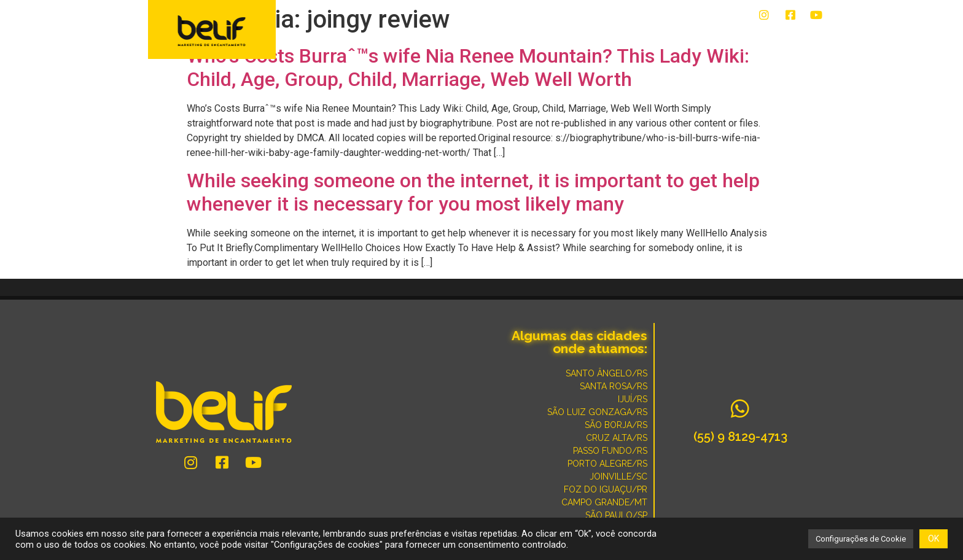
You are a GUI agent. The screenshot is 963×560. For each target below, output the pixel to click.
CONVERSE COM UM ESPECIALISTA (614, 38)
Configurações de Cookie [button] (861, 539)
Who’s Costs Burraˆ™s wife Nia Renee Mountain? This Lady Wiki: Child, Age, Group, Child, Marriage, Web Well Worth (468, 68)
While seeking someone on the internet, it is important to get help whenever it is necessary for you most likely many (473, 192)
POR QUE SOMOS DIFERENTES (758, 38)
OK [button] (934, 539)
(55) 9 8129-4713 (740, 437)
